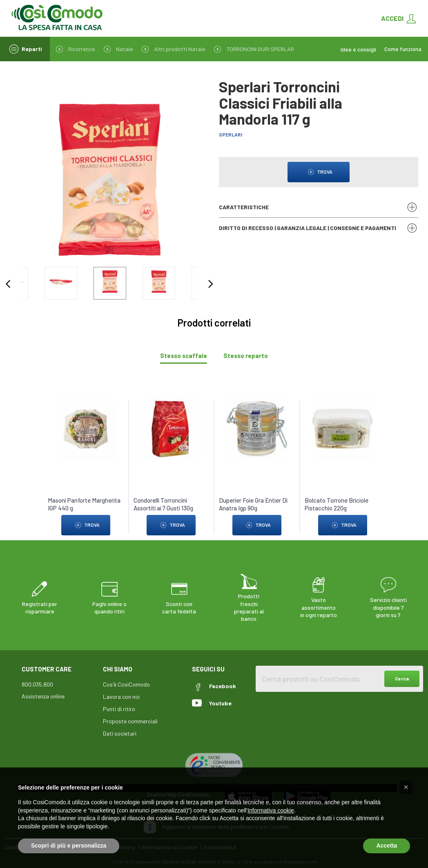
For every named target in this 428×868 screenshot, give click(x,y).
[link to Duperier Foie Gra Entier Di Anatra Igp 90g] (257, 419)
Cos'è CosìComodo (126, 675)
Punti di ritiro (119, 699)
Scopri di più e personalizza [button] (69, 846)
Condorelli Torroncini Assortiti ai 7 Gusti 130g (163, 495)
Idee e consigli (358, 49)
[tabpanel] (214, 453)
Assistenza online (43, 687)
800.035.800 (37, 675)
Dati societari (120, 724)
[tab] (184, 346)
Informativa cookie (271, 810)
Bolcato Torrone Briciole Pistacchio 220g (337, 495)
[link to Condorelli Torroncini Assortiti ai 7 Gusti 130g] (171, 419)
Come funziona (403, 49)
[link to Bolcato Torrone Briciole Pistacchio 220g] (342, 419)
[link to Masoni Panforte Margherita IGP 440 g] (86, 419)
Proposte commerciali (130, 712)
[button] (406, 787)
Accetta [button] (387, 846)
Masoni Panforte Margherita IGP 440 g (84, 495)
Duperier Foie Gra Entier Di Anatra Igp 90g (253, 495)
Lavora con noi (121, 687)
